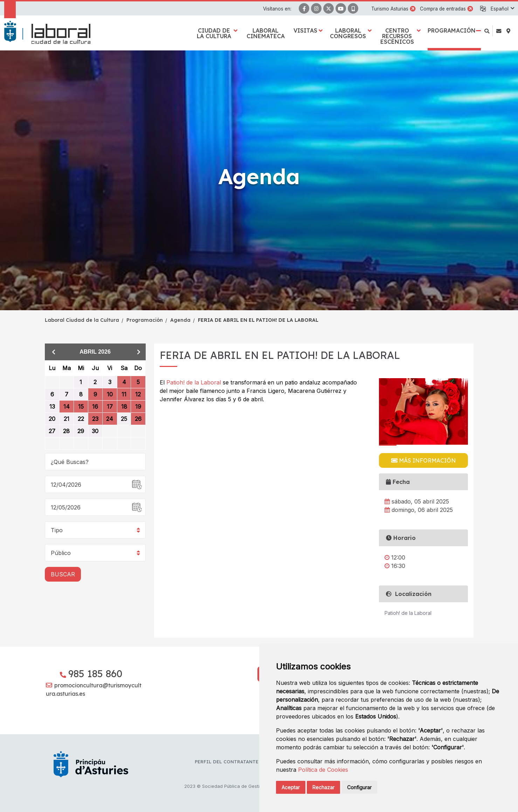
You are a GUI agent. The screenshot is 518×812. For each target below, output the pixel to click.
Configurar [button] (359, 787)
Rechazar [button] (323, 787)
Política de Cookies (323, 770)
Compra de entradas (443, 9)
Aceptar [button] (291, 787)
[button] (502, 9)
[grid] (95, 405)
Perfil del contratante (227, 762)
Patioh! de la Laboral (195, 382)
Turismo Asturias (390, 9)
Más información (423, 460)
